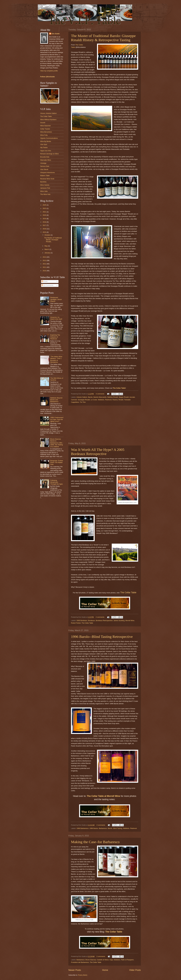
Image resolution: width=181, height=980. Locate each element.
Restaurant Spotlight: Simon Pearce (56, 299)
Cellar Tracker (45, 129)
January (48, 253)
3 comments (100, 394)
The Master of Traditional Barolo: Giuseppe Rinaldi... (53, 240)
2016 (45, 229)
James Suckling (119, 621)
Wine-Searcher (45, 126)
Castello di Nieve (103, 960)
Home (105, 970)
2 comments (100, 617)
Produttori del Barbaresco (80, 962)
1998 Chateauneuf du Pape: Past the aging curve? (57, 419)
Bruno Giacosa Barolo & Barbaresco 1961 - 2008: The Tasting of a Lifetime (57, 443)
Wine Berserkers (46, 132)
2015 (45, 232)
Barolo (90, 397)
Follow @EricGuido (47, 77)
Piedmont (108, 400)
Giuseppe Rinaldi (84, 400)
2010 (45, 271)
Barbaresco (103, 828)
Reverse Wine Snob (47, 179)
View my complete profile (49, 71)
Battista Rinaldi (113, 397)
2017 (45, 225)
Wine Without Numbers (48, 120)
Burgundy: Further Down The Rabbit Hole (57, 462)
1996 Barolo (94, 828)
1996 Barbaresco (83, 828)
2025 (45, 205)
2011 (45, 267)
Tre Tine (83, 402)
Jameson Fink (45, 188)
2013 (45, 260)
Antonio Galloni (82, 397)
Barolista (43, 182)
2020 (45, 215)
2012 (45, 264)
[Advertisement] (105, 424)
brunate (132, 397)
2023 (45, 208)
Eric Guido (56, 34)
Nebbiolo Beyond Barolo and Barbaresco (56, 400)
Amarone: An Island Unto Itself (56, 318)
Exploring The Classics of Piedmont (55, 337)
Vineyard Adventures (48, 172)
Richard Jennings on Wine (49, 154)
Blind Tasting (118, 828)
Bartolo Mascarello (100, 397)
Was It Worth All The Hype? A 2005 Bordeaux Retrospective (98, 452)
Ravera (115, 400)
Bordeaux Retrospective (104, 621)
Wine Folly (44, 135)
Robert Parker (76, 623)
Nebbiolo (101, 400)
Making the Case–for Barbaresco (95, 842)
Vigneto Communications (49, 138)
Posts (45, 281)
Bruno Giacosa (91, 960)
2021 (45, 212)
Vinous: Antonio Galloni (48, 113)
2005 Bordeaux (82, 621)
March (47, 249)
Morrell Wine (130, 621)
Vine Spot (44, 144)
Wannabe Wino (46, 160)
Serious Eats (45, 166)
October (48, 235)
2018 (45, 222)
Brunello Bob (45, 157)
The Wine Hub (45, 194)
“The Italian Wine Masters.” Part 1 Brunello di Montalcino (56, 359)
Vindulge (43, 163)
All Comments (47, 285)
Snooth (43, 123)
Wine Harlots (45, 185)
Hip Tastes (44, 147)
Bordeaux (92, 621)
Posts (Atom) (83, 975)
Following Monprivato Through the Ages (57, 482)
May (46, 246)
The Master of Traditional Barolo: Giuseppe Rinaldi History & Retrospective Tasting (103, 38)
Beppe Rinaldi (124, 397)
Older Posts (135, 970)
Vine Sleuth (44, 169)
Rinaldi (121, 400)
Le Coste (94, 400)
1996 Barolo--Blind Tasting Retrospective (102, 637)
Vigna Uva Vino (46, 151)
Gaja (111, 960)
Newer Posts (75, 970)
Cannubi (74, 400)
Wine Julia (44, 191)
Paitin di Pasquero (127, 960)
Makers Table (45, 176)
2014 (45, 257)
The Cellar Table (128, 593)
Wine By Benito (46, 141)
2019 (45, 219)
